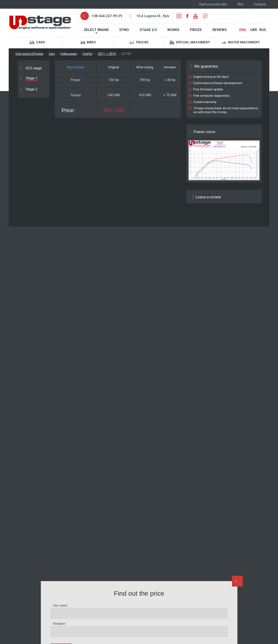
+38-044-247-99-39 (107, 16)
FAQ (240, 4)
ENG (243, 30)
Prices (196, 30)
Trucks (139, 43)
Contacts (260, 4)
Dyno (124, 30)
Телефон (59, 624)
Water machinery (241, 43)
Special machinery (190, 43)
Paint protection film (213, 4)
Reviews (220, 30)
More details (76, 67)
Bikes (88, 43)
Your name (60, 605)
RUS (263, 30)
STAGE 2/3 (148, 30)
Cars (37, 43)
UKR (254, 30)
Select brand (96, 30)
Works (173, 30)
